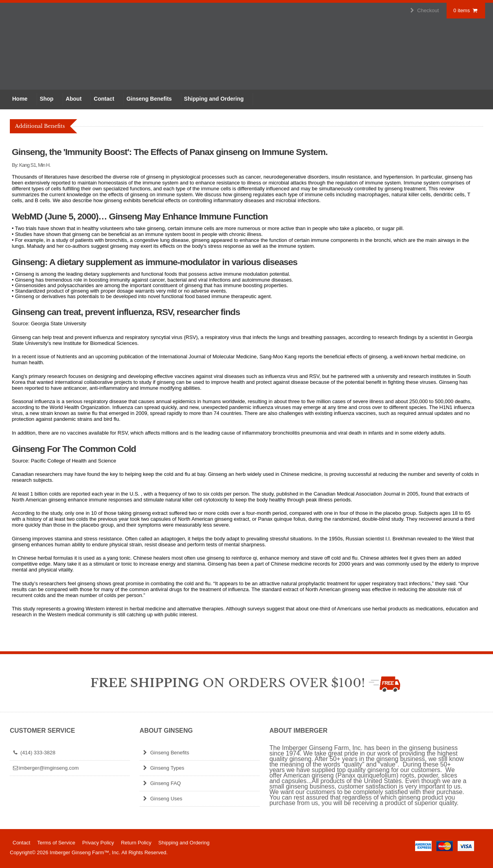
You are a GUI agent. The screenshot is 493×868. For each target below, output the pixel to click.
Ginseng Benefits (149, 99)
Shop (47, 99)
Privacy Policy (98, 843)
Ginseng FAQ (161, 783)
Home (20, 99)
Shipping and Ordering (214, 99)
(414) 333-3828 (34, 753)
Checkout (424, 10)
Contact (104, 99)
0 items (466, 10)
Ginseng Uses (162, 799)
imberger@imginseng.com (45, 768)
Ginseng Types (163, 768)
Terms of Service (56, 843)
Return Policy (136, 843)
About (74, 99)
